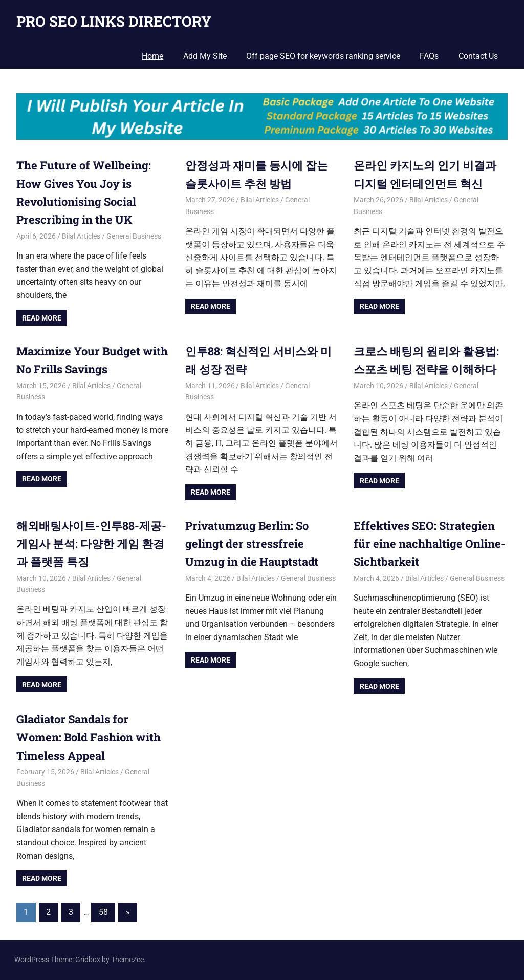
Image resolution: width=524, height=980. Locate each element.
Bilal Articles (81, 236)
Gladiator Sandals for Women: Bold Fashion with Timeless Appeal (89, 737)
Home (152, 56)
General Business (134, 236)
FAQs (429, 56)
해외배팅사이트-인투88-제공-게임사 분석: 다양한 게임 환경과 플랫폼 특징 (91, 544)
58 (103, 912)
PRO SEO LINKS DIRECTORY (114, 21)
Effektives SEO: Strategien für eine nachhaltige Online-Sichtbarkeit (430, 544)
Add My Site (205, 56)
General (466, 386)
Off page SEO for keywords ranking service (323, 56)
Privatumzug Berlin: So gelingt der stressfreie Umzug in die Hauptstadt (252, 544)
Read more (42, 318)
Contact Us (478, 56)
